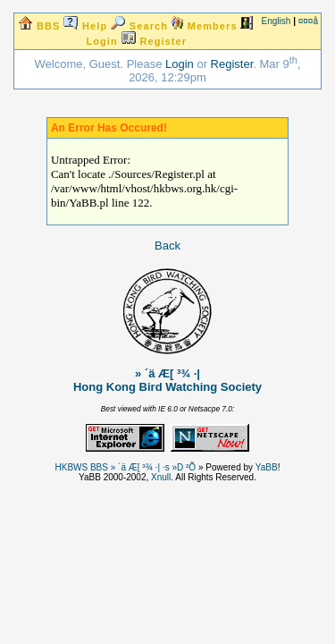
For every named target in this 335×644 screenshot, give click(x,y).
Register (232, 64)
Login (180, 64)
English (276, 21)
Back (167, 246)
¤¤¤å (308, 21)
